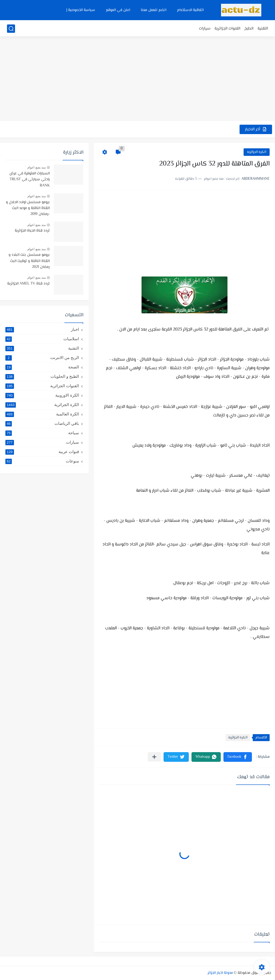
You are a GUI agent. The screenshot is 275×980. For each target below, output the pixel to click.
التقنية (263, 29)
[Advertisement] (137, 79)
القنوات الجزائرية (227, 29)
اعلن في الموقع (118, 10)
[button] (238, 757)
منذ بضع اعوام (37, 167)
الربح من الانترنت (42, 358)
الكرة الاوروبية (42, 395)
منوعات (42, 461)
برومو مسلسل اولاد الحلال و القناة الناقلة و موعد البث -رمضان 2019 (28, 208)
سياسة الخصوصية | (81, 10)
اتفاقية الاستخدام (190, 10)
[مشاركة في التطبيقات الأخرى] (154, 757)
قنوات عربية (42, 452)
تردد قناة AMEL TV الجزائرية (28, 284)
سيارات (205, 29)
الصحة (42, 367)
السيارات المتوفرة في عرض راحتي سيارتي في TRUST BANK (30, 180)
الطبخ (249, 29)
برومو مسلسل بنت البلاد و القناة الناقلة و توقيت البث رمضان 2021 (29, 261)
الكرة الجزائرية (257, 152)
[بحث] (11, 29)
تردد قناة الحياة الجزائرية (32, 231)
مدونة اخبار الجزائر (220, 973)
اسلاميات (42, 339)
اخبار (42, 329)
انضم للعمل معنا (153, 10)
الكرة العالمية (42, 414)
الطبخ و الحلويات (42, 376)
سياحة (42, 433)
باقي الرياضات (42, 423)
